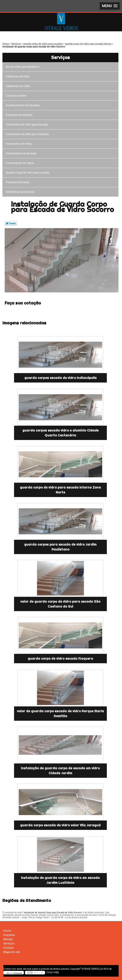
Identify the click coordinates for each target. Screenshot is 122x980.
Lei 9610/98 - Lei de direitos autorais (69, 917)
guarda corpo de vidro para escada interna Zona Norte (60, 490)
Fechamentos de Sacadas (22, 153)
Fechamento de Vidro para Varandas (28, 134)
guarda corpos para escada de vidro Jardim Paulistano (60, 547)
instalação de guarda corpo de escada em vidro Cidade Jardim (60, 771)
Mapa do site (12, 952)
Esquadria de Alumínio (20, 115)
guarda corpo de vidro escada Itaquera (60, 659)
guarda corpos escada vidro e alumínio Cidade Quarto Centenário (60, 433)
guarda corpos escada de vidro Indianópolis (60, 378)
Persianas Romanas (18, 182)
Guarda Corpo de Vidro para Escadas (28, 173)
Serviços (60, 57)
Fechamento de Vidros (20, 144)
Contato (8, 948)
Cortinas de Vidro (17, 96)
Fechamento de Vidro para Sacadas (28, 125)
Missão (8, 939)
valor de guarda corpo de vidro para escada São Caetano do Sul (60, 604)
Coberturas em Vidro (19, 86)
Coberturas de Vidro (18, 77)
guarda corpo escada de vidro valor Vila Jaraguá (60, 825)
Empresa (9, 935)
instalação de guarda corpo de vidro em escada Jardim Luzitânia (60, 880)
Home (7, 931)
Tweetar (11, 223)
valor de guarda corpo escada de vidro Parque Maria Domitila (60, 714)
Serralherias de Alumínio (21, 192)
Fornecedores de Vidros (21, 163)
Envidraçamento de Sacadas (23, 105)
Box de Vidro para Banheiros (23, 67)
